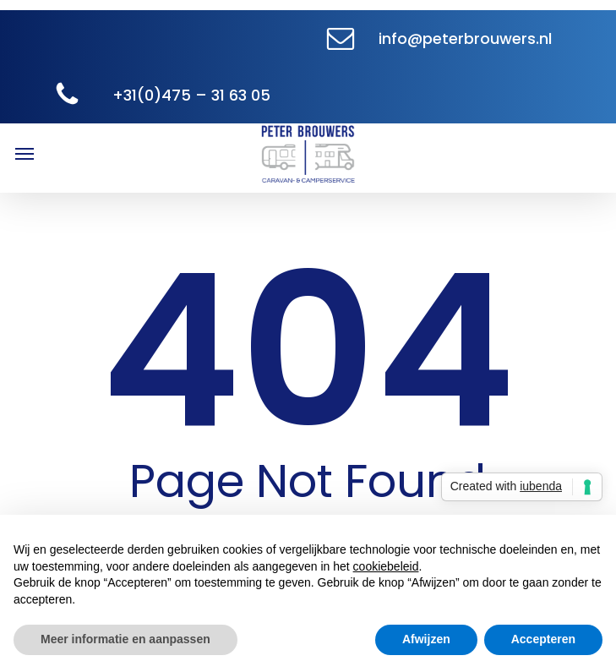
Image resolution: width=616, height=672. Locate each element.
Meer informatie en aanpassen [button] (125, 639)
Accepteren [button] (543, 639)
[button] (25, 153)
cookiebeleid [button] (386, 566)
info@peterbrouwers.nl (465, 38)
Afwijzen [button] (426, 639)
